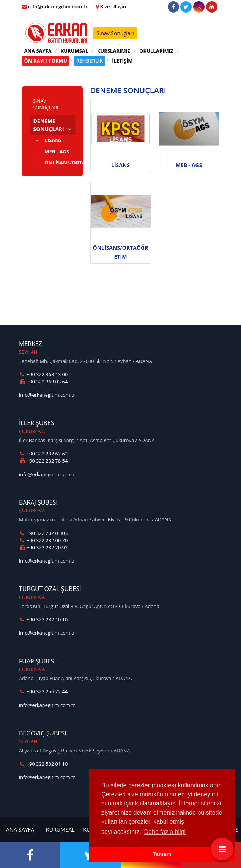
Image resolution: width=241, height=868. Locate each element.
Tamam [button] (162, 854)
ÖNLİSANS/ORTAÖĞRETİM (60, 163)
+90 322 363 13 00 (43, 374)
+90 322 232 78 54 (43, 461)
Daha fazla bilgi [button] (165, 832)
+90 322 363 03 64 (43, 382)
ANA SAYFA (38, 51)
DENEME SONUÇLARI (49, 125)
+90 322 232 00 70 (43, 540)
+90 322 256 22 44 (43, 691)
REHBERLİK (90, 61)
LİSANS (54, 140)
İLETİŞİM (122, 61)
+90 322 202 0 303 (43, 533)
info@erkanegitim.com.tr (47, 395)
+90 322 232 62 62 (43, 454)
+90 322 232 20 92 (43, 547)
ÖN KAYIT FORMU (46, 61)
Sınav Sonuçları (115, 33)
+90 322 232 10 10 (43, 619)
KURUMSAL (75, 51)
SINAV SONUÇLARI (46, 104)
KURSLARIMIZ (114, 51)
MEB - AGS (57, 152)
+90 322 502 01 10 (43, 764)
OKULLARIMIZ (156, 51)
